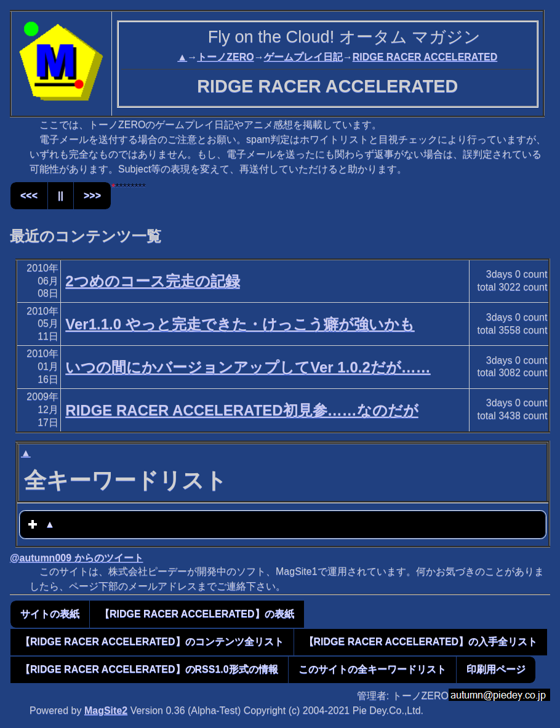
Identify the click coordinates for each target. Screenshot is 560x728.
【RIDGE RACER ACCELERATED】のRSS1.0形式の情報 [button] (149, 669)
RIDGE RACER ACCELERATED (425, 57)
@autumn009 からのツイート (77, 558)
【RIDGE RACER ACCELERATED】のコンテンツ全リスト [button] (152, 642)
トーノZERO (225, 57)
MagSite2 (106, 710)
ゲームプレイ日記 (303, 57)
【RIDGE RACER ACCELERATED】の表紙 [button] (197, 614)
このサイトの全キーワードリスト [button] (372, 669)
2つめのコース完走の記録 (152, 281)
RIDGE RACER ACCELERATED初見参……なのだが (242, 410)
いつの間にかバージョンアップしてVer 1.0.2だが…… (248, 367)
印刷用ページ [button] (496, 669)
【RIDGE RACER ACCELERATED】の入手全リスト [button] (421, 642)
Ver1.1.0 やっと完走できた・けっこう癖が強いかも (240, 324)
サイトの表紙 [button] (50, 614)
